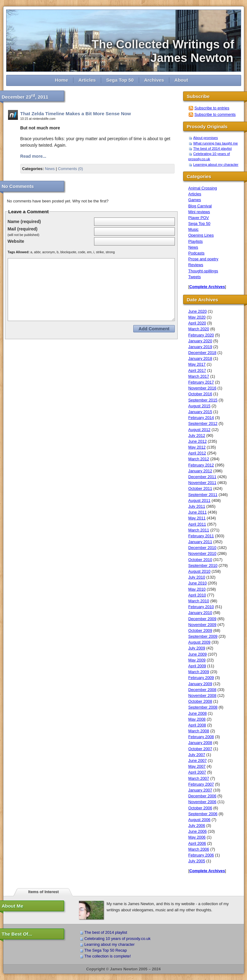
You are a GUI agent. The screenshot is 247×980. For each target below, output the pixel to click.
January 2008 (200, 743)
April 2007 (197, 772)
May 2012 (197, 447)
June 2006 (198, 831)
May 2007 (197, 766)
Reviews (196, 265)
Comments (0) (70, 169)
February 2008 (201, 737)
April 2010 (197, 595)
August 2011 (200, 500)
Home (62, 80)
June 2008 (198, 713)
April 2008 (197, 725)
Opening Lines (201, 235)
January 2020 (200, 341)
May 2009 (197, 660)
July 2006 (197, 825)
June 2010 (198, 583)
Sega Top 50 (120, 80)
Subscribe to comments (215, 114)
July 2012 (197, 435)
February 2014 (201, 418)
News (50, 169)
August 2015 (200, 406)
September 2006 (203, 814)
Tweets (195, 277)
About (181, 80)
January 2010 (200, 613)
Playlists (196, 241)
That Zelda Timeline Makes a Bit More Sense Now (76, 114)
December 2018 (202, 353)
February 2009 (201, 678)
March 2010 (199, 601)
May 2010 (197, 589)
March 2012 (199, 459)
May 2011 (197, 518)
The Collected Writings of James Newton (166, 51)
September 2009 (203, 636)
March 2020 (199, 329)
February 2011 (201, 536)
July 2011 (197, 506)
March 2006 (199, 849)
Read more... (33, 156)
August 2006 (200, 820)
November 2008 (202, 695)
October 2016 (200, 394)
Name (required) (24, 222)
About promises (206, 138)
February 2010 (201, 607)
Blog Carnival (200, 206)
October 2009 (200, 630)
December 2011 (202, 477)
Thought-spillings (203, 271)
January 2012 (200, 471)
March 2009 (199, 672)
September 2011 (203, 495)
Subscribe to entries (212, 108)
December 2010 (202, 548)
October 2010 (200, 560)
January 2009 (200, 684)
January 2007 (200, 790)
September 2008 (203, 707)
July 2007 (197, 755)
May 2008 (197, 719)
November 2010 (202, 553)
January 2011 (200, 542)
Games (195, 200)
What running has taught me (216, 143)
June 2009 (198, 654)
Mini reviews (199, 212)
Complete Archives (207, 287)
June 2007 (198, 760)
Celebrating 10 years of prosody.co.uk (118, 939)
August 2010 (200, 571)
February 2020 (201, 335)
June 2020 (198, 311)
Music (193, 229)
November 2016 (202, 388)
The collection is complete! (108, 956)
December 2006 (202, 796)
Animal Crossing (203, 188)
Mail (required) (23, 229)
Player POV (199, 218)
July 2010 (197, 577)
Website (16, 241)
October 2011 (200, 488)
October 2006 (200, 808)
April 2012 (197, 453)
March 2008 (199, 731)
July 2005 (197, 861)
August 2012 (200, 430)
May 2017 (197, 364)
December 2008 (202, 690)
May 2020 (197, 317)
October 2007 (200, 749)
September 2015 (203, 400)
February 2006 (201, 855)
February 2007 (201, 784)
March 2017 (199, 376)
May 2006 (197, 837)
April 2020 (197, 323)
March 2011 (199, 530)
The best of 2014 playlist (213, 148)
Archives (154, 80)
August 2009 (200, 642)
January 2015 (200, 412)
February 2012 (201, 465)
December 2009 (202, 619)
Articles (87, 80)
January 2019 (200, 347)
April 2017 (197, 370)
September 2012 (203, 423)
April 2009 (197, 666)
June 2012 (198, 441)
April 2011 (197, 524)
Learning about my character (216, 165)
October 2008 (200, 701)
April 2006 (197, 843)
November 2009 (202, 625)
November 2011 (202, 483)
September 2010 (203, 565)
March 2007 (199, 778)
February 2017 (201, 382)
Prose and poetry (203, 259)
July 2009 (197, 648)
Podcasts (197, 253)
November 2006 (202, 802)
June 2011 (198, 512)
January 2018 (200, 358)
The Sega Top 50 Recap (106, 950)
